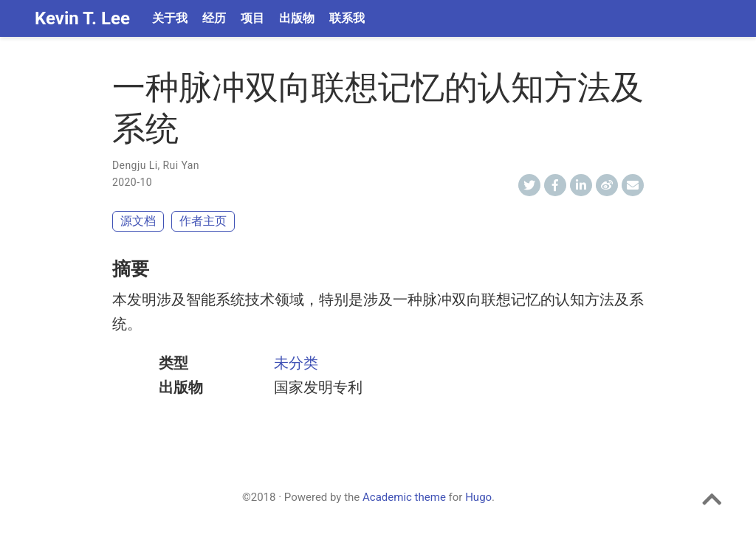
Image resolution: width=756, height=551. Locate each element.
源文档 (138, 221)
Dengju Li (135, 165)
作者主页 (203, 221)
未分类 (296, 363)
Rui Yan (181, 165)
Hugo (478, 497)
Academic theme (404, 497)
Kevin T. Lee (82, 18)
